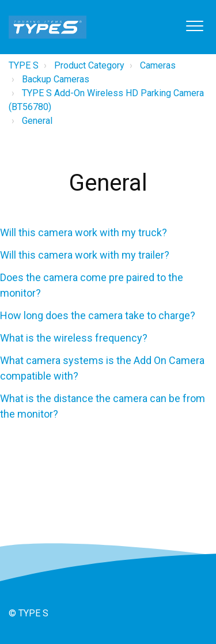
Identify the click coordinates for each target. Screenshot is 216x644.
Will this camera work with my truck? (84, 232)
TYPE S (24, 65)
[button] (194, 26)
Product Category (89, 65)
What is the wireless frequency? (74, 338)
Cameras (158, 65)
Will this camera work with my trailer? (85, 255)
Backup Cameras (56, 79)
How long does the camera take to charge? (98, 315)
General (37, 121)
